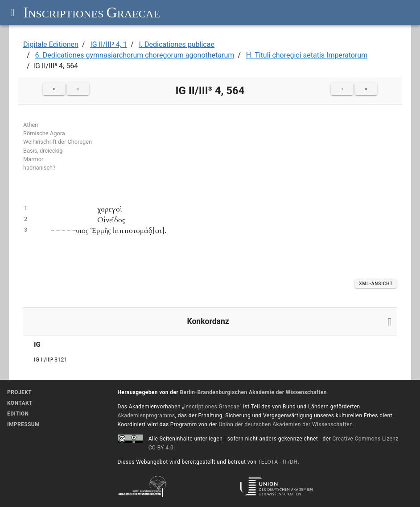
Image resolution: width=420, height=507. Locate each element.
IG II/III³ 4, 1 (109, 44)
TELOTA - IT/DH (278, 462)
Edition (18, 414)
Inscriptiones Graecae (212, 407)
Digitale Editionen (51, 44)
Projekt (19, 392)
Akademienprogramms (146, 416)
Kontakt (20, 403)
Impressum (23, 424)
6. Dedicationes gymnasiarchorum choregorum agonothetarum (135, 55)
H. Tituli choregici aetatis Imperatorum (307, 55)
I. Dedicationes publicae (176, 44)
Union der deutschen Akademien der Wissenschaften (286, 424)
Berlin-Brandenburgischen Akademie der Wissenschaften (253, 392)
